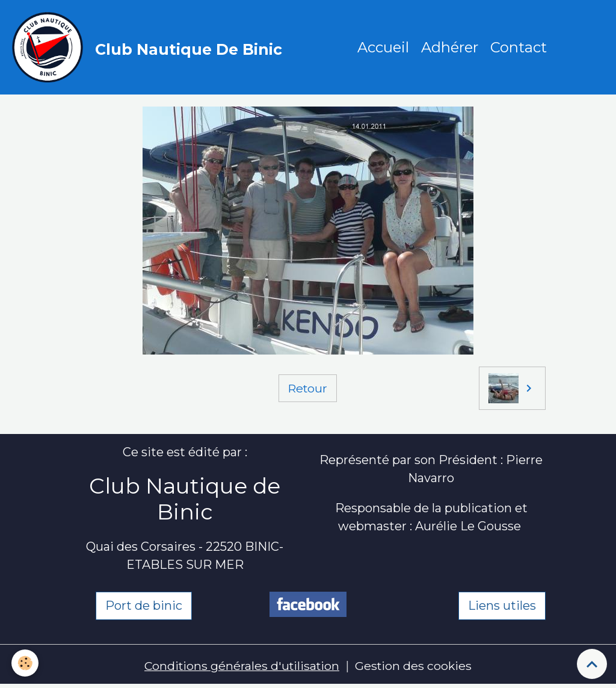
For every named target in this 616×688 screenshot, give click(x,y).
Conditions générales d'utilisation (241, 667)
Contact (519, 48)
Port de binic (144, 607)
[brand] (151, 48)
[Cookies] (26, 663)
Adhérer (450, 48)
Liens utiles (502, 607)
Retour (308, 389)
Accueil (384, 48)
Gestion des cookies (415, 667)
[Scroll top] (592, 664)
